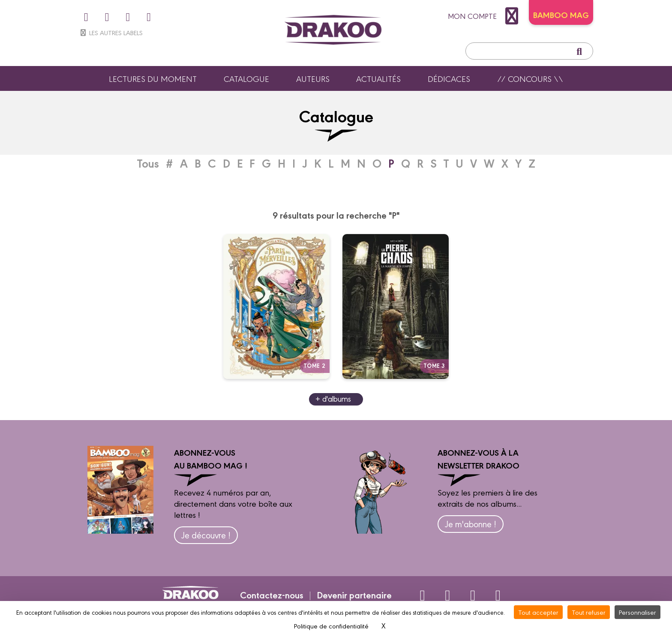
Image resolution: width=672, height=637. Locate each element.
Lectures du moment (153, 78)
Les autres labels (111, 32)
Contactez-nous (272, 595)
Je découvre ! (206, 535)
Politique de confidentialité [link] (331, 626)
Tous (148, 163)
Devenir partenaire (354, 595)
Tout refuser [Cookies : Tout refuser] (589, 612)
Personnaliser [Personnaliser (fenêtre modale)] (637, 612)
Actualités (378, 78)
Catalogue (246, 78)
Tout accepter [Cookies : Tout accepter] (538, 612)
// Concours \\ (530, 78)
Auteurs (313, 78)
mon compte (485, 16)
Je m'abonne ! (471, 524)
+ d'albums (333, 398)
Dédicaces (449, 78)
